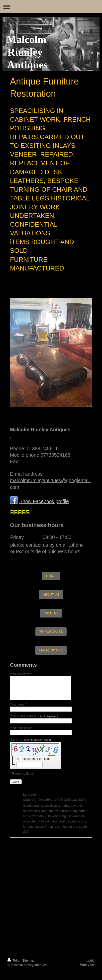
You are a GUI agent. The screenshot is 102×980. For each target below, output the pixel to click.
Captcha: (30, 740)
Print (14, 960)
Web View (87, 965)
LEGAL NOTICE (51, 650)
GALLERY (51, 613)
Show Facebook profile (44, 501)
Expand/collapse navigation (51, 7)
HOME (51, 576)
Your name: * (19, 705)
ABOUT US (51, 594)
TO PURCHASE (51, 632)
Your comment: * (21, 674)
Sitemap (28, 960)
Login (91, 960)
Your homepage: (21, 728)
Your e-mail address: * (34, 716)
